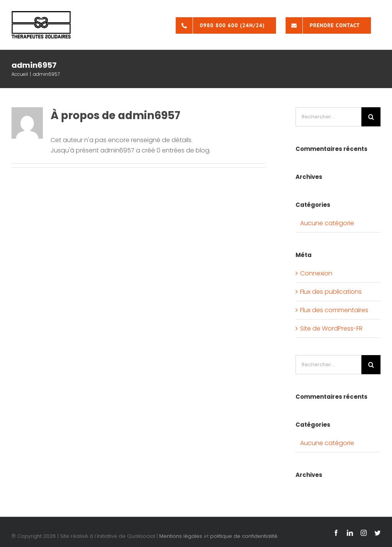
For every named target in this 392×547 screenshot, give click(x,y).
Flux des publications (331, 292)
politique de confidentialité (244, 536)
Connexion (316, 273)
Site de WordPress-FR (331, 328)
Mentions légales (181, 536)
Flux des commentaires (334, 310)
